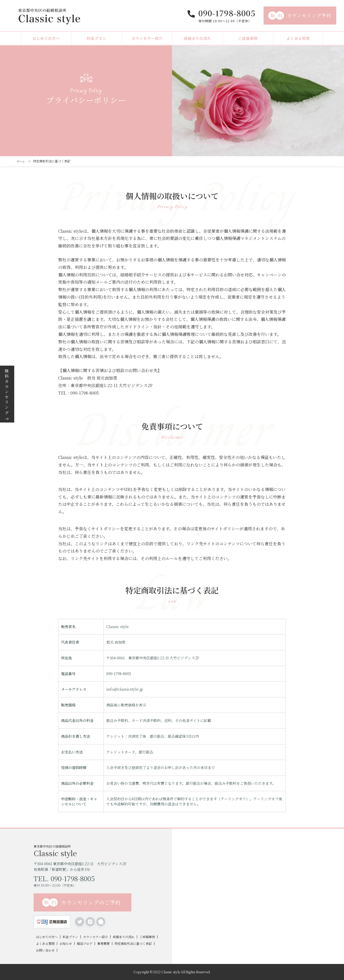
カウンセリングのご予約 (81, 902)
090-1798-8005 (227, 13)
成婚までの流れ (197, 38)
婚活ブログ (85, 944)
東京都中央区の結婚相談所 (103, 850)
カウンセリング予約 (300, 16)
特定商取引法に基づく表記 (133, 944)
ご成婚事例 (248, 38)
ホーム (21, 161)
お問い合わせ (45, 950)
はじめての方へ (46, 38)
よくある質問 (298, 38)
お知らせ (66, 944)
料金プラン (97, 38)
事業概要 (103, 944)
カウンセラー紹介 (147, 38)
